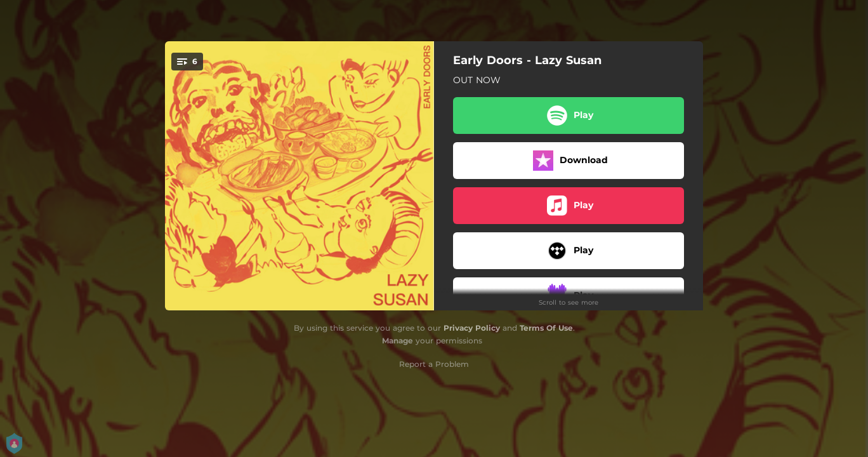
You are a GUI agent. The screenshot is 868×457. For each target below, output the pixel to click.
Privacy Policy (472, 328)
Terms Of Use (546, 328)
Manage (398, 341)
